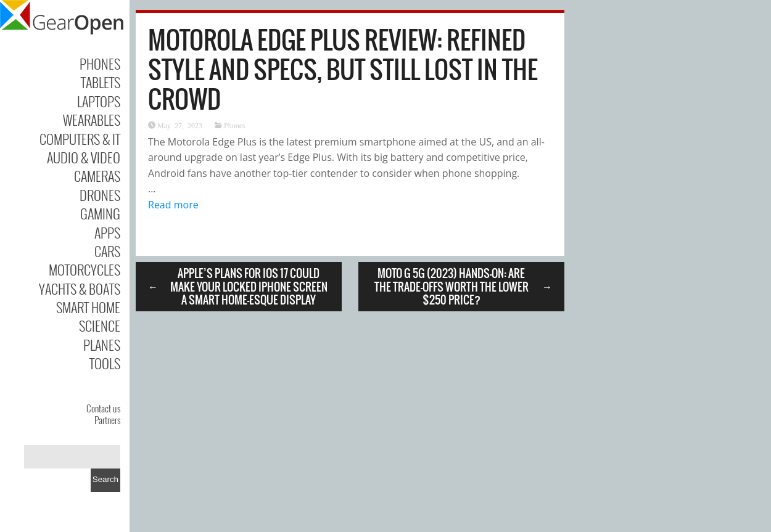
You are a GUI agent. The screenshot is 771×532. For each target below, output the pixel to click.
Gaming (100, 213)
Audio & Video (84, 157)
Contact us (103, 408)
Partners (107, 420)
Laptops (99, 101)
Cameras (97, 176)
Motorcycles (85, 269)
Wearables (92, 120)
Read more (173, 205)
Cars (107, 251)
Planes (102, 345)
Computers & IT (80, 139)
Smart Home (88, 307)
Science (100, 325)
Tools (105, 363)
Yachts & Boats (80, 289)
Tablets (101, 82)
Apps (107, 232)
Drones (100, 195)
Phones (100, 63)
